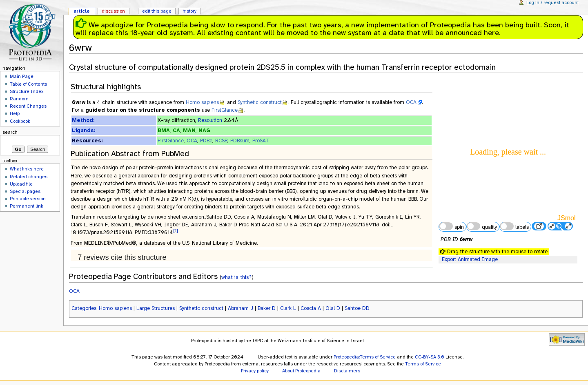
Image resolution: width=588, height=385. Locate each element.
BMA (164, 131)
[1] (176, 231)
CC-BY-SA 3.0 (430, 357)
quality (482, 226)
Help (15, 113)
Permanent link (27, 206)
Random (19, 99)
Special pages (25, 191)
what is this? (236, 277)
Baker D (267, 308)
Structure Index (27, 91)
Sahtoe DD (357, 308)
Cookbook (20, 121)
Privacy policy (255, 371)
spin (451, 226)
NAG (204, 131)
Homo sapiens (202, 102)
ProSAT (261, 141)
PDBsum (240, 141)
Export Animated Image (470, 259)
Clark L (288, 308)
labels (514, 226)
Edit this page (157, 11)
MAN (189, 131)
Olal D (333, 308)
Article (82, 11)
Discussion (113, 11)
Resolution (210, 120)
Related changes (29, 177)
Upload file (21, 184)
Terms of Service (423, 364)
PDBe (206, 141)
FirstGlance (225, 110)
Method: (83, 120)
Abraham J (241, 308)
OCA (411, 102)
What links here (27, 169)
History (189, 11)
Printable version (28, 199)
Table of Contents (28, 84)
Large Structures (156, 308)
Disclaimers (347, 371)
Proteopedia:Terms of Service (365, 357)
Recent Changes (28, 106)
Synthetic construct (260, 102)
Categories (84, 308)
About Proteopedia (301, 371)
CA (176, 131)
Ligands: (84, 131)
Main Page (22, 76)
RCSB (221, 141)
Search (10, 132)
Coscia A (311, 308)
